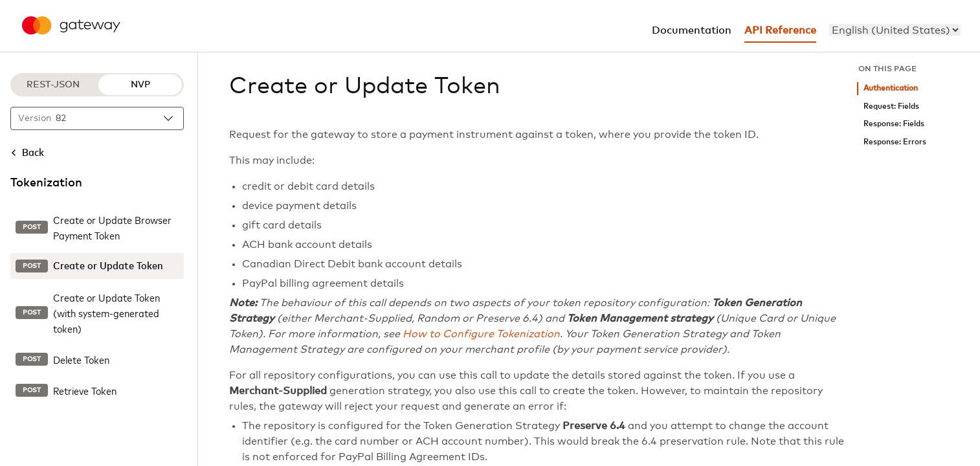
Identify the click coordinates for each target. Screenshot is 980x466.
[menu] (895, 30)
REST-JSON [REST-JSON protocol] (53, 85)
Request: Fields (891, 106)
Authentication (891, 88)
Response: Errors (895, 142)
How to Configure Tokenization (481, 334)
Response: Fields (894, 124)
